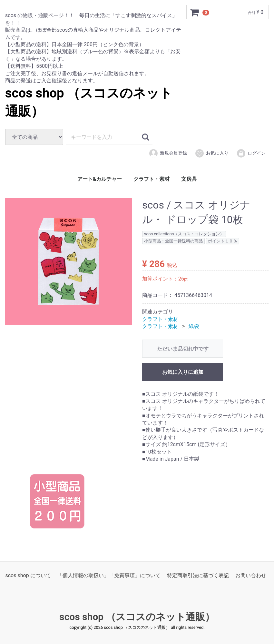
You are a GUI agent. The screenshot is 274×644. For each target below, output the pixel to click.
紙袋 (194, 326)
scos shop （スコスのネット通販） (137, 617)
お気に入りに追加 (183, 372)
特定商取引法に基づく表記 (198, 575)
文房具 (189, 179)
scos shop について (28, 575)
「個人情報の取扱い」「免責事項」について (109, 575)
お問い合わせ (251, 575)
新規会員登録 (168, 153)
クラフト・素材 (152, 179)
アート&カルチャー (100, 179)
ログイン (251, 153)
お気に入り (212, 153)
